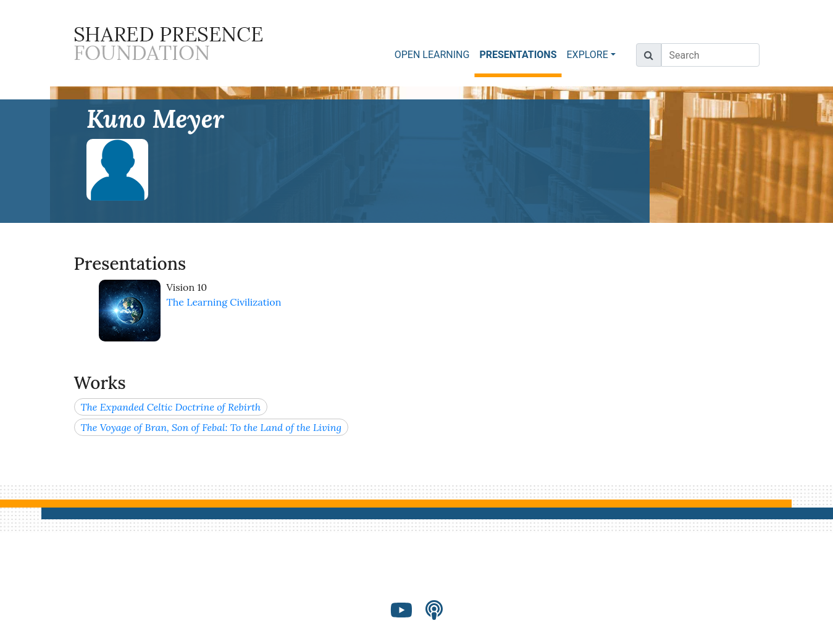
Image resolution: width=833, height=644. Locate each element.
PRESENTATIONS (520, 54)
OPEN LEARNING (432, 55)
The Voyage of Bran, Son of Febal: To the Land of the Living (211, 427)
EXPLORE (588, 55)
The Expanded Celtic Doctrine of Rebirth (171, 407)
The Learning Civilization (224, 302)
